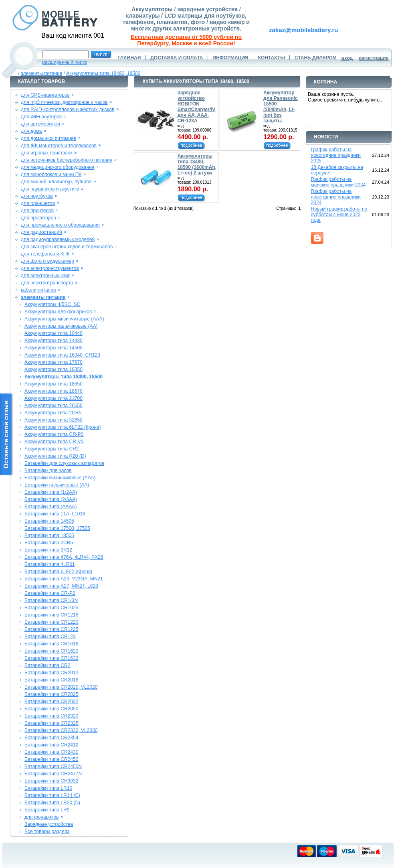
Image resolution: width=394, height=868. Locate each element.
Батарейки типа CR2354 (51, 738)
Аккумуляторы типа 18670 (54, 391)
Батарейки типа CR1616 (51, 644)
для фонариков (42, 817)
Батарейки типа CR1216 (51, 615)
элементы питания (42, 73)
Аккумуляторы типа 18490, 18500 (103, 73)
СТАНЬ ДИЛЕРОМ (316, 58)
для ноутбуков (37, 196)
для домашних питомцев (48, 138)
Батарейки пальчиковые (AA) (57, 485)
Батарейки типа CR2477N (53, 774)
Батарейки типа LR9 (47, 810)
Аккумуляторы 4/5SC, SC (52, 304)
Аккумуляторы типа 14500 (54, 348)
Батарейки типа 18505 (49, 535)
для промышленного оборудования (60, 225)
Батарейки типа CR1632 (51, 658)
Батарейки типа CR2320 (51, 716)
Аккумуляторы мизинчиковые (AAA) (64, 319)
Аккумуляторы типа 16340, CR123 (62, 355)
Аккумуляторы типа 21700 (54, 398)
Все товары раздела (47, 831)
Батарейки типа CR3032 (51, 781)
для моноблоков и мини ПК (51, 174)
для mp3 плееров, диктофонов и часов (64, 102)
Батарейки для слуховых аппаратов (64, 463)
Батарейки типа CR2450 (51, 759)
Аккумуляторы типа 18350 (54, 369)
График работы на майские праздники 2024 (338, 182)
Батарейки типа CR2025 (51, 694)
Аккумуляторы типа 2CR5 (53, 413)
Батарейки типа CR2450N (53, 767)
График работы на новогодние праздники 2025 (336, 155)
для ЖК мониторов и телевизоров (59, 146)
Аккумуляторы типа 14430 (54, 341)
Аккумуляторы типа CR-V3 (54, 442)
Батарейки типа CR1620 (51, 651)
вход (347, 58)
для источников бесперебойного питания (67, 160)
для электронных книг (45, 276)
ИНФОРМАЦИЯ (230, 58)
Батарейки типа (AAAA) (51, 507)
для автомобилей (40, 124)
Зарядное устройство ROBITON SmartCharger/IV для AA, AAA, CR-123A (197, 107)
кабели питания (38, 290)
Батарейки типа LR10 (48, 788)
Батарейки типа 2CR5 (49, 543)
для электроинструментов (50, 268)
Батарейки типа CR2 (47, 665)
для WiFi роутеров (41, 117)
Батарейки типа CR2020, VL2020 (61, 687)
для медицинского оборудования (58, 167)
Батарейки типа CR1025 (51, 608)
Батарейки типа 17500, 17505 (57, 528)
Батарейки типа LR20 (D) (52, 803)
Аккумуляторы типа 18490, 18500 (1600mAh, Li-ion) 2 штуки (197, 164)
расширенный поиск (65, 62)
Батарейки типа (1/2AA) (51, 492)
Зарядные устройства (49, 824)
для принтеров (37, 211)
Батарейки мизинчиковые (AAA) (60, 478)
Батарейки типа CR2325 (51, 723)
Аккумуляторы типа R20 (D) (55, 456)
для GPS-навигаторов (45, 95)
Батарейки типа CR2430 (51, 752)
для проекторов (38, 218)
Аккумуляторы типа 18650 (54, 384)
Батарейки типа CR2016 (51, 680)
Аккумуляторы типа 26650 (54, 406)
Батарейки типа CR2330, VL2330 (61, 730)
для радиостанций (41, 232)
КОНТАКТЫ (272, 58)
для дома (31, 131)
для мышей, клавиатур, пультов (56, 182)
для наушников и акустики (50, 189)
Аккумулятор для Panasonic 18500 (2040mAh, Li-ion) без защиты (281, 107)
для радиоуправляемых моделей (58, 239)
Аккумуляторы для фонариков (58, 312)
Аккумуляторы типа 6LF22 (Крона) (63, 427)
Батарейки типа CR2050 (51, 709)
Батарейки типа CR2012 (51, 673)
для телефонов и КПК (45, 254)
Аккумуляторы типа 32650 (54, 420)
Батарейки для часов (48, 471)
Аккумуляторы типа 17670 (54, 362)
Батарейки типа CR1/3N (51, 600)
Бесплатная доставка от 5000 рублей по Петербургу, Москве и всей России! (186, 40)
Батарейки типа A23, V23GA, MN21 (64, 579)
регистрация (374, 58)
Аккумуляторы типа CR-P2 (54, 434)
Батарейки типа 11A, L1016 (55, 514)
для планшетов (38, 203)
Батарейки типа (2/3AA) (51, 499)
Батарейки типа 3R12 (48, 550)
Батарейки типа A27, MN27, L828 (61, 586)
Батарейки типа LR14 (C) (52, 795)
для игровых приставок (47, 153)
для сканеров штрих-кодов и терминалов (67, 247)
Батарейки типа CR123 (50, 637)
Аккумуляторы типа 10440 (54, 333)
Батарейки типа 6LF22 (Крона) (58, 572)
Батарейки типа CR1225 (51, 629)
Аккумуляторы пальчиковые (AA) (61, 326)
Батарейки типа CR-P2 (50, 593)
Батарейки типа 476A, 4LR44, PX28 (64, 557)
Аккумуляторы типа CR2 (52, 449)
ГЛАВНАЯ (129, 58)
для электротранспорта (47, 283)
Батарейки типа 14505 (49, 521)
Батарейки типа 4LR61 (50, 564)
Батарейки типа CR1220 (51, 622)
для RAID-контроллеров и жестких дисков (68, 110)
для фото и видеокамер (47, 261)
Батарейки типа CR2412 (51, 745)
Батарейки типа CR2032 (51, 702)
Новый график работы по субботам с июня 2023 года (339, 215)
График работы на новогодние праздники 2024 (336, 197)
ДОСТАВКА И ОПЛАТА (177, 58)
